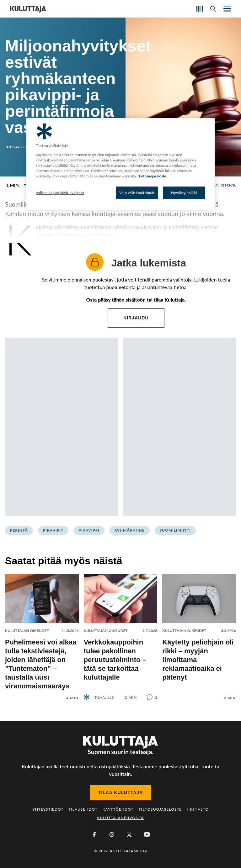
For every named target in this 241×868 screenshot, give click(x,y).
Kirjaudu (136, 318)
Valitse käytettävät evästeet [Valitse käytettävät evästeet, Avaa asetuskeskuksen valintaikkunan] (60, 193)
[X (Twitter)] (129, 834)
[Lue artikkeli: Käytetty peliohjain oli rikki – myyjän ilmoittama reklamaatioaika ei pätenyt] (199, 632)
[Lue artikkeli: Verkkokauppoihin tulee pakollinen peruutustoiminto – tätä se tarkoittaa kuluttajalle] (121, 632)
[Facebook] (94, 834)
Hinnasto (198, 809)
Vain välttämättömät (137, 193)
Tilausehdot (83, 809)
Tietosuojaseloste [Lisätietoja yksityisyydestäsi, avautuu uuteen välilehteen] (152, 176)
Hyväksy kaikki (184, 193)
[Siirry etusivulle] (28, 9)
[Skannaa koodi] (200, 9)
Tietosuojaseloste (160, 809)
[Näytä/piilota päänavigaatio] (227, 9)
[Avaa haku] (213, 9)
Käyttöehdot (118, 809)
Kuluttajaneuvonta (121, 818)
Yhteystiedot (48, 809)
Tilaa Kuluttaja (121, 792)
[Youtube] (147, 834)
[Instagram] (112, 834)
